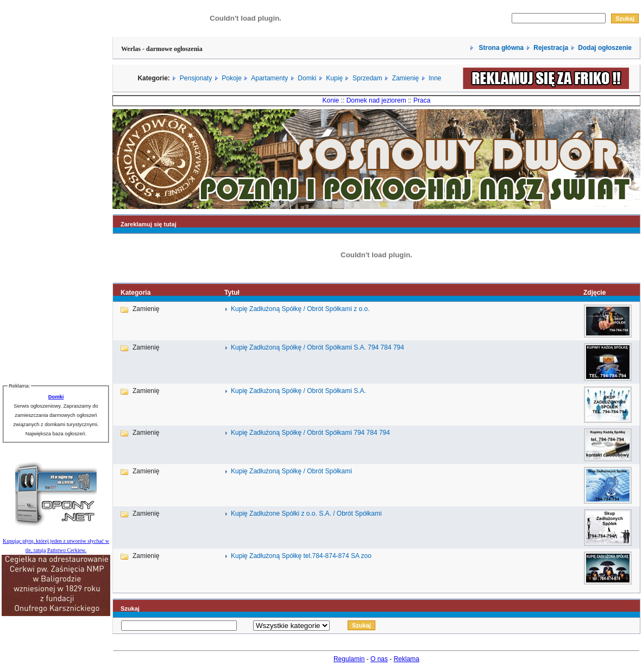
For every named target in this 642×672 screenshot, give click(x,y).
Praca (422, 100)
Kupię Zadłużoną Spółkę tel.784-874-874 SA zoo (301, 556)
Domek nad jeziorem (376, 100)
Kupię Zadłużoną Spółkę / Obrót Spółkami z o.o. (300, 309)
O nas (379, 659)
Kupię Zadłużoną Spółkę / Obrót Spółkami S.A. (298, 391)
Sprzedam (367, 78)
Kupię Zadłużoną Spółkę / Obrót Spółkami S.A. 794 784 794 (317, 347)
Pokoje (232, 78)
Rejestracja (551, 48)
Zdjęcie (594, 293)
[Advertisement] (56, 210)
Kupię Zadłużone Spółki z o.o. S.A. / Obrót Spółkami (306, 513)
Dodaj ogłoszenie (605, 48)
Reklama (407, 659)
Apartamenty (269, 78)
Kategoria (136, 293)
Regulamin (349, 659)
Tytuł (232, 293)
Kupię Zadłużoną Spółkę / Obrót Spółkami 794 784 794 (310, 433)
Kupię (334, 78)
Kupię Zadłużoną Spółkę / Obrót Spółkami (291, 471)
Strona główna (500, 48)
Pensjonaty (196, 78)
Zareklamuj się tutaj (149, 224)
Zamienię (405, 78)
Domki (307, 78)
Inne (435, 78)
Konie (331, 100)
